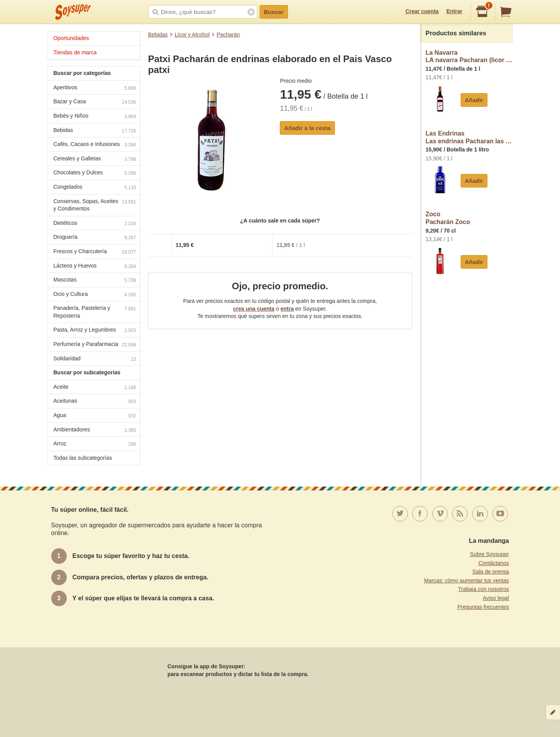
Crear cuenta (422, 11)
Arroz (95, 444)
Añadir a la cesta (307, 128)
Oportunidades (71, 38)
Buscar (274, 12)
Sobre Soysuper (489, 554)
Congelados (95, 188)
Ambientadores (95, 430)
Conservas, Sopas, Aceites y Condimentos (95, 205)
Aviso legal (496, 598)
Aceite (95, 388)
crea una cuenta (254, 309)
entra (287, 309)
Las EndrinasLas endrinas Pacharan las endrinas (469, 137)
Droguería (95, 238)
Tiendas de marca (75, 52)
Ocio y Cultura (95, 295)
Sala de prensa (491, 572)
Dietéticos (95, 224)
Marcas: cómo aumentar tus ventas (467, 581)
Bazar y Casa (95, 102)
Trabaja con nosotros (484, 589)
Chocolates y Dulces (95, 173)
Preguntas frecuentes (483, 607)
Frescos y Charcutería (95, 252)
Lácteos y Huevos (95, 267)
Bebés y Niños (95, 117)
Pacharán (228, 35)
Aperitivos (95, 88)
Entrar (454, 11)
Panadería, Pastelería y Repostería (95, 312)
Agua (95, 416)
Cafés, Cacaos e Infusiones (95, 145)
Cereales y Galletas (95, 159)
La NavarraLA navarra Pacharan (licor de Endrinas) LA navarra (469, 56)
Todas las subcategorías (83, 458)
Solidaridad (95, 359)
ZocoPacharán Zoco (448, 218)
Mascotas (95, 281)
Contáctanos (494, 563)
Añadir (474, 100)
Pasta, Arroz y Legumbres (95, 331)
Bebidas (158, 35)
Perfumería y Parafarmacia (95, 345)
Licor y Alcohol (192, 35)
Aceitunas (95, 402)
